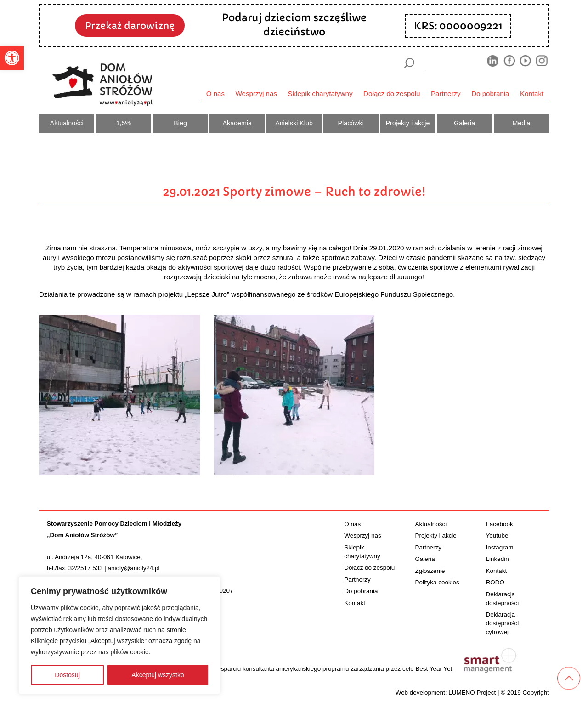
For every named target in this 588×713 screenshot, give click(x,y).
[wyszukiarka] (451, 63)
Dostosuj (67, 675)
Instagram (500, 547)
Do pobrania (490, 93)
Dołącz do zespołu (392, 93)
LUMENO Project (472, 693)
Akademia (237, 123)
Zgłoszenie (430, 571)
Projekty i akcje (407, 123)
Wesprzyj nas (256, 93)
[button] (12, 58)
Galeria (464, 123)
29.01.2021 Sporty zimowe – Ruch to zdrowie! (294, 192)
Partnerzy (446, 93)
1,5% (124, 123)
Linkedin (498, 559)
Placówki (351, 123)
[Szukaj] (409, 63)
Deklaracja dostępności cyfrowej (503, 623)
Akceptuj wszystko (158, 675)
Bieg (180, 123)
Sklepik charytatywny (320, 93)
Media (521, 123)
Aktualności (67, 123)
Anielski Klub (294, 123)
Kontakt (532, 93)
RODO (495, 582)
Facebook (500, 524)
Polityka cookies (437, 582)
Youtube (497, 535)
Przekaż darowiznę (130, 26)
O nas (215, 93)
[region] (119, 635)
